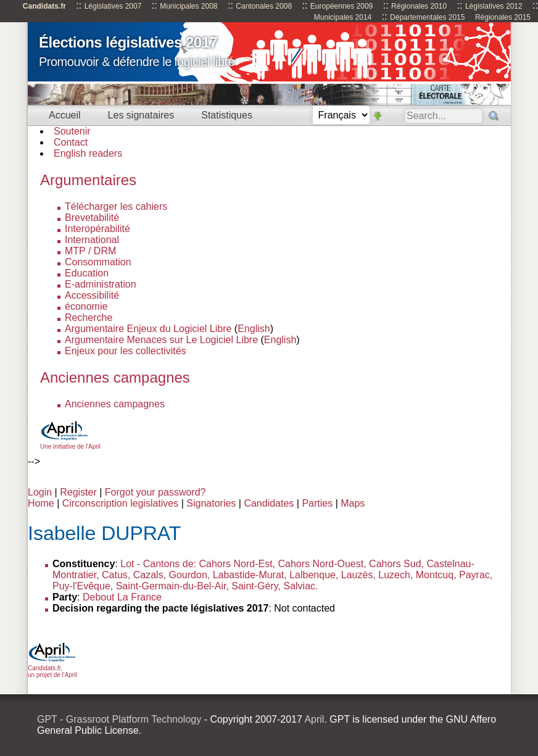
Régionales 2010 (419, 6)
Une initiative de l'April (70, 443)
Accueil (65, 115)
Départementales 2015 (427, 17)
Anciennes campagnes (115, 404)
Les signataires (141, 115)
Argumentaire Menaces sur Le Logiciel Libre (161, 340)
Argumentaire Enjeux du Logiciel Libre (148, 329)
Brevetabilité (92, 218)
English (254, 329)
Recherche (89, 318)
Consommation (98, 262)
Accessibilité (92, 295)
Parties (317, 503)
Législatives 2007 (113, 6)
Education (87, 273)
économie (86, 306)
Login (40, 492)
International (92, 240)
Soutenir (72, 131)
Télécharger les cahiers (116, 206)
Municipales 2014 (343, 17)
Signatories (211, 503)
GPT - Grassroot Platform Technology (119, 719)
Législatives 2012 (494, 6)
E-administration (101, 284)
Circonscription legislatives (121, 503)
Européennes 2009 (341, 6)
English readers (88, 153)
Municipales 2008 (188, 6)
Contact (71, 142)
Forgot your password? (155, 492)
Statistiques (227, 115)
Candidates (269, 503)
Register (78, 492)
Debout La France (122, 597)
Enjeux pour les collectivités (126, 351)
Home (41, 503)
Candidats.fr (44, 6)
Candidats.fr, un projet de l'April (52, 668)
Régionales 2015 (503, 17)
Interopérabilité (97, 229)
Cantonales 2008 (264, 6)
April (314, 719)
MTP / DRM (90, 251)
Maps (353, 503)
